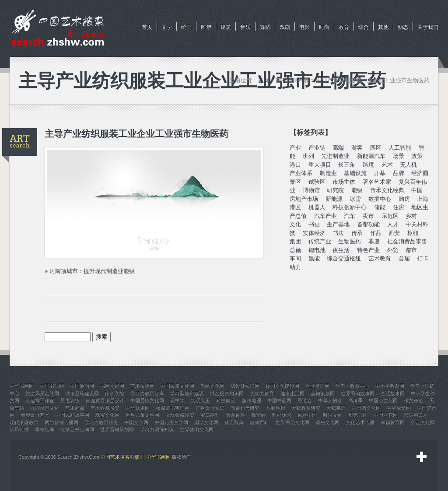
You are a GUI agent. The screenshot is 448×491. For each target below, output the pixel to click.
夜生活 (341, 250)
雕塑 (206, 27)
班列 (308, 156)
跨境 (368, 165)
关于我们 (428, 27)
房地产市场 (304, 199)
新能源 (334, 199)
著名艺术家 (377, 182)
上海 (423, 199)
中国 (417, 190)
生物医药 (350, 241)
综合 (364, 27)
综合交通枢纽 (344, 258)
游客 (357, 148)
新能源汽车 (371, 156)
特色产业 (368, 250)
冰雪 (355, 199)
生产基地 (338, 224)
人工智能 (400, 148)
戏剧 (285, 27)
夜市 (368, 216)
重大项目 (320, 165)
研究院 (335, 190)
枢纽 (413, 233)
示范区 (390, 216)
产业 (295, 148)
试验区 (317, 182)
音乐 (245, 27)
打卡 (423, 258)
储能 (380, 207)
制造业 (328, 173)
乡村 (411, 216)
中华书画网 (159, 457)
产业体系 (301, 173)
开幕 (380, 173)
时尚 (324, 27)
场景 (399, 156)
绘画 (186, 27)
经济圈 (420, 173)
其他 (383, 27)
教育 (344, 27)
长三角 (347, 165)
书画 (314, 224)
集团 (295, 241)
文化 (295, 224)
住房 (399, 207)
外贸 (393, 250)
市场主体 (344, 182)
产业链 (317, 148)
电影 (304, 27)
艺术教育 (380, 258)
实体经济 (314, 233)
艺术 (387, 165)
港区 (295, 207)
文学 (167, 27)
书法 (338, 233)
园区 (376, 148)
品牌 (399, 173)
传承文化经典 (387, 190)
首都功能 (368, 224)
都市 (411, 250)
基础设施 (355, 173)
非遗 (374, 241)
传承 (357, 233)
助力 (295, 267)
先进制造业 (335, 156)
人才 (393, 224)
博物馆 (311, 190)
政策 (417, 156)
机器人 (317, 207)
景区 (295, 182)
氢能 (314, 258)
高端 (338, 148)
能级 (357, 190)
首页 (147, 27)
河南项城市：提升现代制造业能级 (92, 271)
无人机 (408, 165)
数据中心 (380, 199)
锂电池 (317, 250)
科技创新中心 (350, 207)
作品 (376, 233)
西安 (394, 233)
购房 (404, 199)
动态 (403, 27)
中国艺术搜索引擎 (120, 457)
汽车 (350, 216)
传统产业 (320, 241)
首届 (404, 258)
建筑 (226, 27)
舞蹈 (265, 27)
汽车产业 (325, 216)
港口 (295, 165)
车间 (295, 258)
